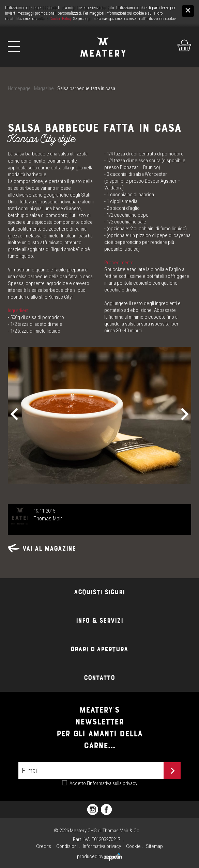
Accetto (103, 783)
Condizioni (67, 846)
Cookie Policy (60, 19)
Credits (44, 846)
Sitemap (154, 846)
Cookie (133, 846)
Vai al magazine (42, 548)
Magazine (44, 88)
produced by (99, 856)
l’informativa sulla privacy (112, 783)
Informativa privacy (102, 846)
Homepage (19, 88)
